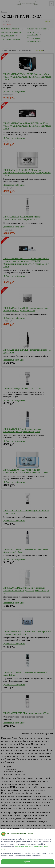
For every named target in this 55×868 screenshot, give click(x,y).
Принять (28, 862)
